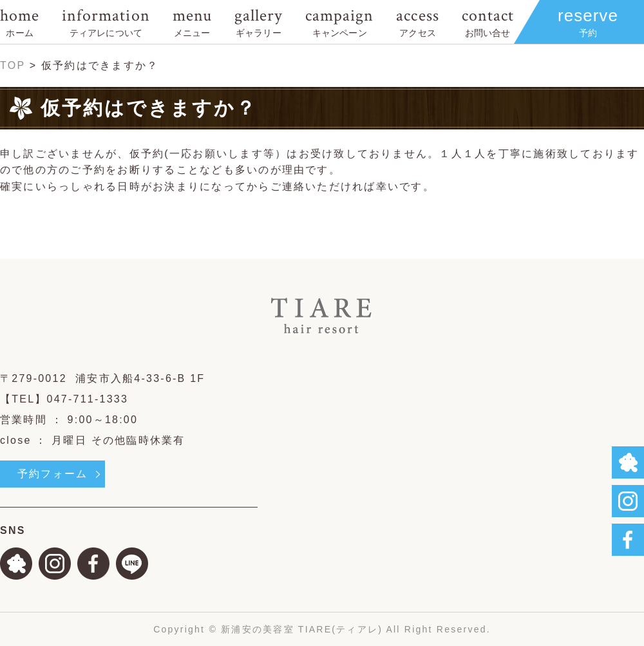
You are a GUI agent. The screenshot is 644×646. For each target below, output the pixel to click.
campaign (339, 22)
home (20, 22)
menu (192, 22)
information (106, 22)
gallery (259, 22)
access (417, 22)
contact (488, 22)
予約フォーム (52, 474)
